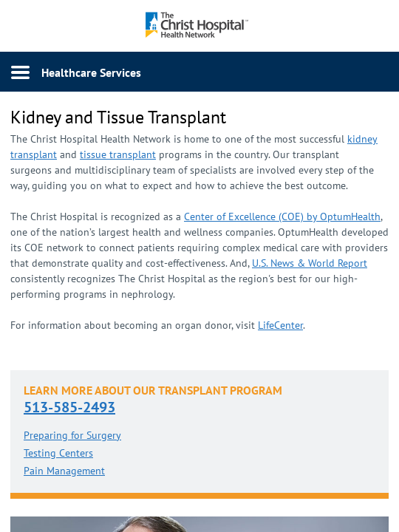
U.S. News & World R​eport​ (310, 263)
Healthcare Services (91, 72)
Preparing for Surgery (72, 435)
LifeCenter (280, 325)
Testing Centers (58, 453)
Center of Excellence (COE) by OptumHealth (282, 216)
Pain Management (64, 471)
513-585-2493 (69, 407)
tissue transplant (118, 154)
